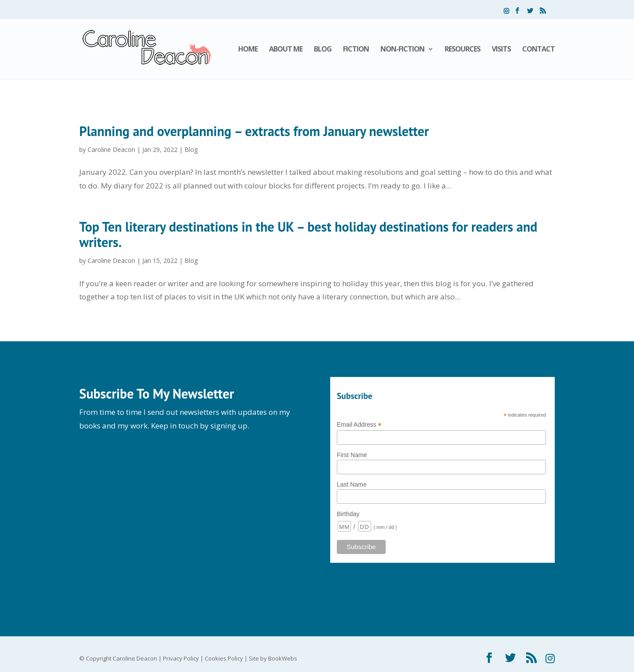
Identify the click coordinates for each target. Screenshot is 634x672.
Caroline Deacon (111, 150)
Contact (538, 50)
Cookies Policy (224, 658)
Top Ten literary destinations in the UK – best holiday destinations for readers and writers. (308, 234)
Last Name (352, 484)
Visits (501, 50)
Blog (323, 50)
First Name (352, 455)
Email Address (359, 425)
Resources (463, 50)
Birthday (348, 514)
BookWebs (283, 658)
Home (248, 50)
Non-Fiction (402, 50)
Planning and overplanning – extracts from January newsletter (254, 131)
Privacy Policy (181, 658)
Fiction (356, 50)
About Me (286, 50)
